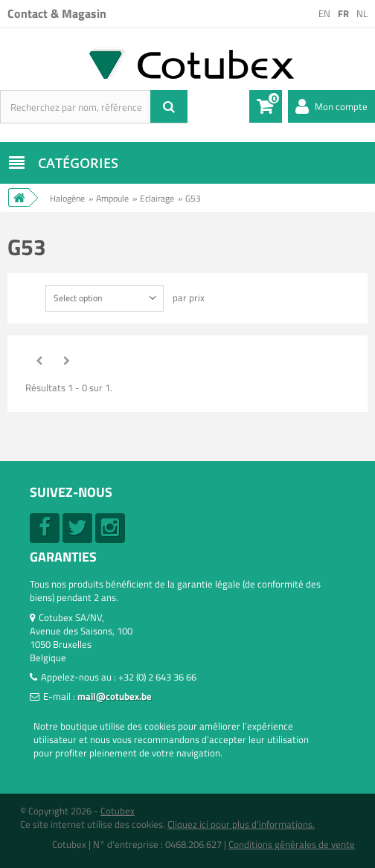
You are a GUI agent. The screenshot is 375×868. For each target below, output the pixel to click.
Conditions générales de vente (292, 844)
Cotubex (118, 811)
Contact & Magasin (57, 13)
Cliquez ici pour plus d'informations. (241, 824)
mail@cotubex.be (115, 696)
